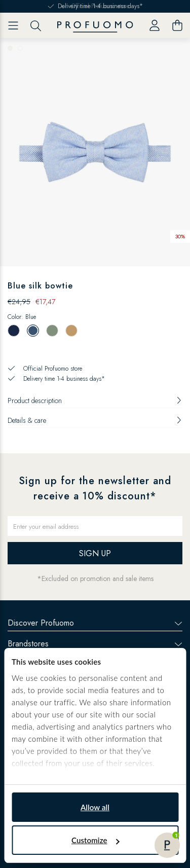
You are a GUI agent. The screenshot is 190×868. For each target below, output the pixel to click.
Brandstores (95, 644)
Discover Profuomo (95, 623)
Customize (96, 840)
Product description (95, 401)
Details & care (95, 420)
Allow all (95, 807)
